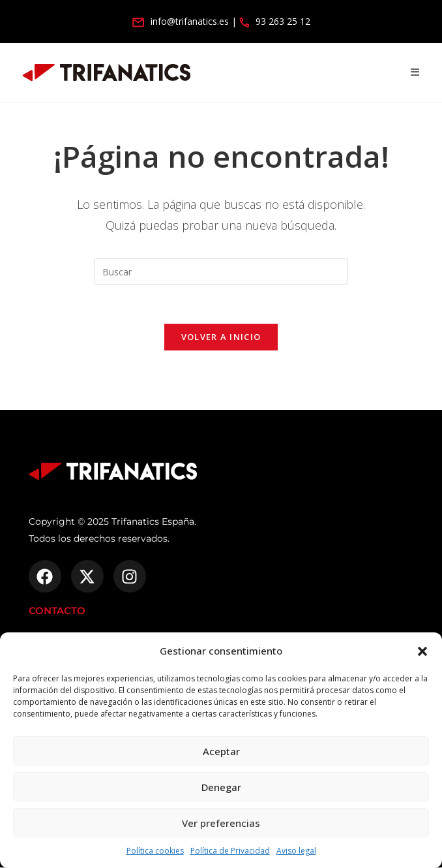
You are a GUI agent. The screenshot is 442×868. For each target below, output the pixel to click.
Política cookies (155, 851)
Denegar (221, 787)
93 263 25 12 (275, 21)
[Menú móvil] (415, 72)
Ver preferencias (221, 823)
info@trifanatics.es (181, 21)
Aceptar (221, 751)
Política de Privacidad (230, 851)
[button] (422, 651)
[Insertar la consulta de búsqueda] (221, 271)
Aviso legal (296, 851)
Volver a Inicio (221, 337)
